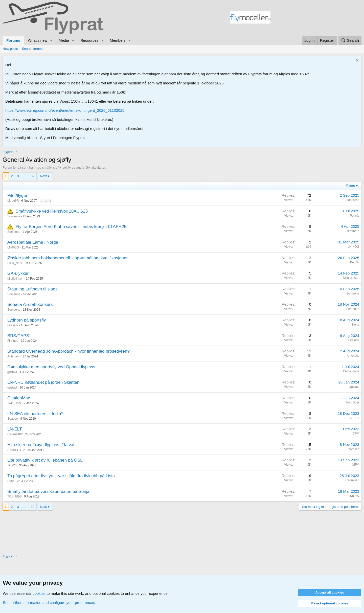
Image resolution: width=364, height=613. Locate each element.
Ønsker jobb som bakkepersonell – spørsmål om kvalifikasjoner (67, 258)
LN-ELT (15, 429)
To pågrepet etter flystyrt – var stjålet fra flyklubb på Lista (61, 476)
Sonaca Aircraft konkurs (30, 304)
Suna (11, 481)
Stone (355, 325)
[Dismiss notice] (357, 61)
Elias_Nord (15, 263)
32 (33, 176)
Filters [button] (350, 186)
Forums (13, 40)
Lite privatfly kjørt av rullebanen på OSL (45, 460)
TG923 (12, 465)
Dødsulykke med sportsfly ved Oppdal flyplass (51, 367)
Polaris (355, 216)
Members (118, 40)
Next (43, 176)
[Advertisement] (316, 18)
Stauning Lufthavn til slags (32, 289)
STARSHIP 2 (16, 450)
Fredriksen (352, 480)
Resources (89, 40)
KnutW (355, 262)
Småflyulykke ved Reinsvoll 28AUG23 (52, 211)
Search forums (33, 49)
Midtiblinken (15, 279)
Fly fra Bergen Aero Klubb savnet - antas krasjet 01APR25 (71, 227)
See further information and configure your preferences (49, 603)
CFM (356, 434)
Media (64, 40)
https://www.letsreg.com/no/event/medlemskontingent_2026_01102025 (65, 110)
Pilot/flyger (17, 196)
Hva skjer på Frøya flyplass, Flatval (41, 445)
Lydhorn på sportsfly (27, 320)
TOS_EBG (14, 496)
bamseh (354, 449)
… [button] (25, 176)
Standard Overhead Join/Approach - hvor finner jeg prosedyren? (69, 351)
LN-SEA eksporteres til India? (35, 414)
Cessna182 (15, 434)
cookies (39, 593)
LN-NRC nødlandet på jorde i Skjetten (43, 382)
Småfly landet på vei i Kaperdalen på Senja (48, 492)
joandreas (352, 200)
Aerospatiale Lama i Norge (33, 242)
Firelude (13, 325)
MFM (356, 465)
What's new (38, 40)
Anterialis (14, 356)
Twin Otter (14, 403)
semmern (353, 231)
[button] (51, 40)
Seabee (13, 419)
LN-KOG (13, 247)
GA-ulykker (18, 273)
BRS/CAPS (18, 336)
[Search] (350, 40)
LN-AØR (13, 201)
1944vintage (351, 371)
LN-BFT (354, 418)
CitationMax (19, 398)
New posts (10, 49)
